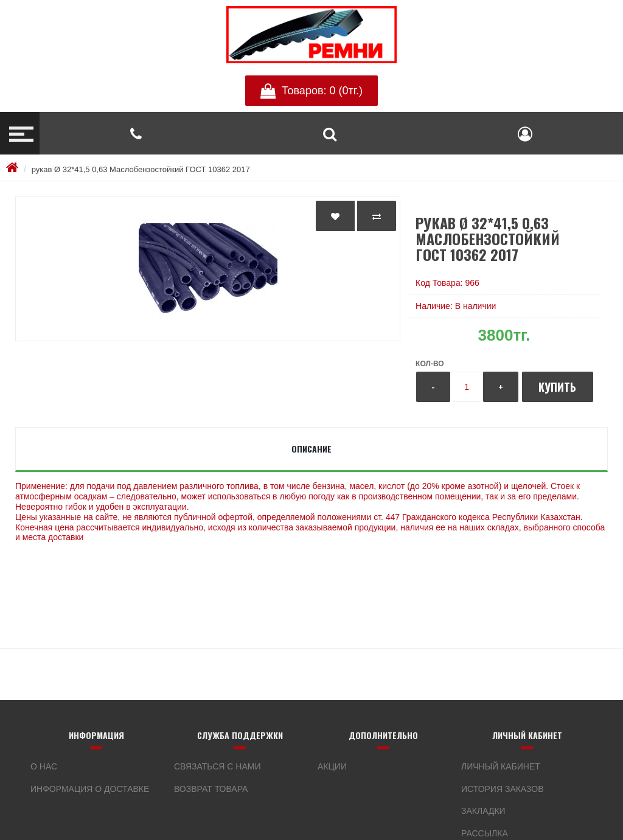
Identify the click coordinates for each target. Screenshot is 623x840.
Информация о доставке (90, 789)
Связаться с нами (218, 766)
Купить (557, 387)
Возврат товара (211, 789)
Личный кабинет (501, 766)
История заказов (503, 789)
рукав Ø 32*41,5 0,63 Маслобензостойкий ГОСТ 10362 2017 (141, 169)
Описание (311, 449)
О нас (44, 766)
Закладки (483, 811)
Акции (332, 766)
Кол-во (430, 364)
